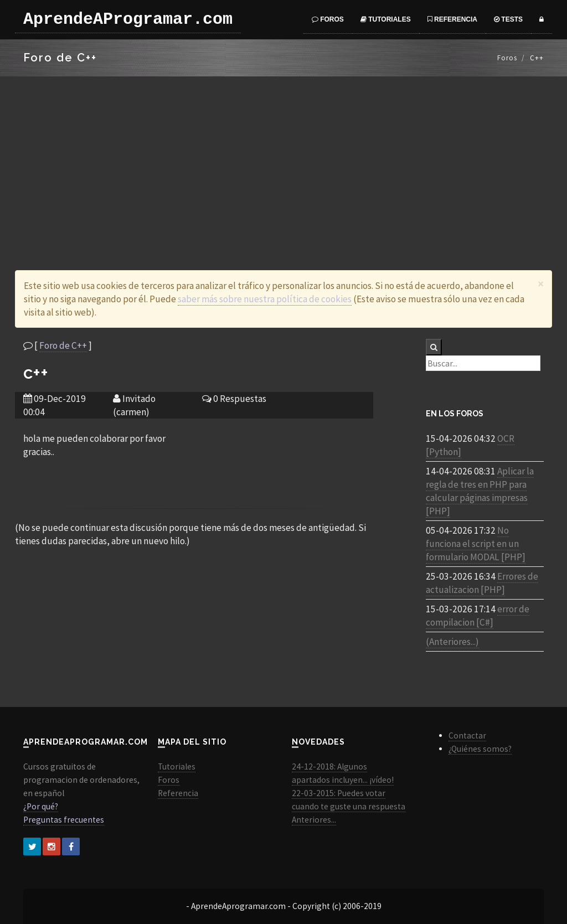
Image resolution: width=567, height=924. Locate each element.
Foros (328, 19)
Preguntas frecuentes (64, 820)
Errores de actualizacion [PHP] (482, 583)
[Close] (541, 284)
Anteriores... (314, 820)
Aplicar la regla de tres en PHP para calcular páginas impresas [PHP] (480, 491)
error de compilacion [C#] (478, 616)
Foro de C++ (63, 345)
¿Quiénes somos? (480, 749)
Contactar (467, 735)
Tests (508, 19)
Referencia (452, 19)
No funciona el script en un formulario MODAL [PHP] (476, 544)
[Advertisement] (283, 159)
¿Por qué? (41, 806)
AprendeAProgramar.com (128, 19)
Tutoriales (386, 19)
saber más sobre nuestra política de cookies (265, 299)
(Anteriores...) (452, 642)
